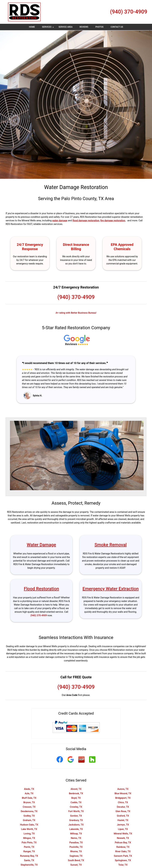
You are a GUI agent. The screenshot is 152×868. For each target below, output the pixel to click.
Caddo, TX (76, 802)
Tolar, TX (123, 865)
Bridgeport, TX (123, 798)
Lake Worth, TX (29, 829)
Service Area (65, 27)
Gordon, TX (76, 816)
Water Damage (41, 545)
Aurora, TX (123, 789)
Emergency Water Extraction (111, 589)
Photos (99, 27)
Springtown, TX (123, 860)
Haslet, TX (123, 820)
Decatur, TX (123, 807)
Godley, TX (29, 816)
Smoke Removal (111, 545)
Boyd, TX (76, 798)
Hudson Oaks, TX (29, 825)
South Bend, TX (76, 860)
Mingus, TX (29, 838)
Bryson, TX (29, 802)
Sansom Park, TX (123, 856)
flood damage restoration (86, 220)
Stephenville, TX (29, 865)
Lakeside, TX (76, 829)
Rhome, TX (76, 851)
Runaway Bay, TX (29, 856)
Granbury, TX (76, 820)
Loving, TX (29, 834)
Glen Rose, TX (123, 811)
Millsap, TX (76, 834)
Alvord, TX (76, 789)
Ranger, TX (29, 851)
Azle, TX (29, 793)
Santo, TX (29, 860)
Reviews (84, 27)
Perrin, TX (29, 847)
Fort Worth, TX (76, 811)
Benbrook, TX (76, 793)
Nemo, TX (76, 838)
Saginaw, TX (76, 856)
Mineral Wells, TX (123, 834)
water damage (60, 220)
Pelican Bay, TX (123, 843)
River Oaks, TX (123, 851)
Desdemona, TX (29, 811)
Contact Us (117, 27)
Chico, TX (123, 802)
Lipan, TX (123, 829)
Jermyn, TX (123, 825)
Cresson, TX (29, 807)
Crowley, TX (76, 807)
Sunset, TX (76, 865)
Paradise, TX (76, 843)
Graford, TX (123, 816)
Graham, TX (29, 820)
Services (48, 28)
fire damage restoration (113, 220)
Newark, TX (123, 838)
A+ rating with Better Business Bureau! (76, 313)
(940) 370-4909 (129, 12)
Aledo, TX (29, 789)
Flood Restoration (41, 589)
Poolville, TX (76, 847)
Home (32, 27)
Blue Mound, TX (123, 793)
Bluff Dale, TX (29, 798)
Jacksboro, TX (76, 825)
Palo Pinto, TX (29, 843)
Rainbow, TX (123, 847)
